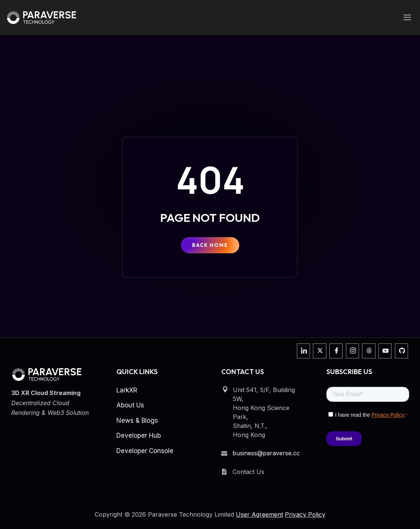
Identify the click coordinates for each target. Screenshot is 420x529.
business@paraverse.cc (266, 453)
